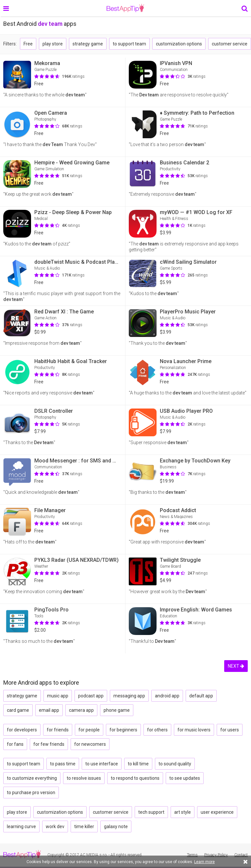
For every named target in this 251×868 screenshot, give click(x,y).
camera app (81, 710)
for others (157, 730)
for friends (58, 730)
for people (89, 730)
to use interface (102, 764)
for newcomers (90, 744)
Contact (241, 855)
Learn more (204, 862)
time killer (84, 826)
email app (49, 710)
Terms (192, 855)
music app (58, 696)
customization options (179, 44)
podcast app (91, 696)
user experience (217, 812)
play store (53, 44)
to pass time (63, 764)
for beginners (123, 730)
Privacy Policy (216, 855)
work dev (55, 826)
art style (183, 812)
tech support (151, 812)
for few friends (49, 744)
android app (167, 696)
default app (201, 696)
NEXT (236, 666)
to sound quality (175, 764)
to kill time (138, 764)
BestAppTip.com (125, 8)
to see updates (185, 778)
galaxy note (116, 826)
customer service (230, 44)
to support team (129, 44)
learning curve (21, 826)
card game (18, 710)
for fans (15, 744)
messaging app (129, 696)
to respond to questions (135, 778)
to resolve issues (84, 778)
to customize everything (32, 778)
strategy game (88, 44)
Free (28, 44)
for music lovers (194, 730)
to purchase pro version (31, 793)
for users (230, 730)
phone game (117, 710)
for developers (22, 730)
